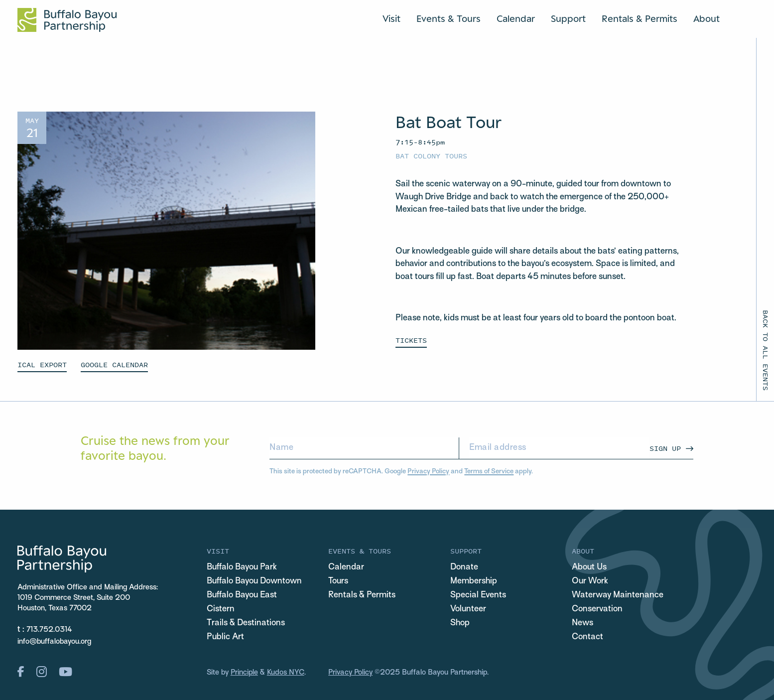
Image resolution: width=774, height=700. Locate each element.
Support (568, 18)
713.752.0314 (49, 630)
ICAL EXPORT (42, 364)
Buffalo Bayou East (242, 595)
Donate (464, 567)
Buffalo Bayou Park (242, 567)
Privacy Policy (428, 472)
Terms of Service (489, 472)
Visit (391, 18)
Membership (474, 581)
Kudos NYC (286, 673)
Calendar (516, 18)
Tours (338, 581)
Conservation (597, 609)
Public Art (225, 637)
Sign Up (665, 448)
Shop (460, 623)
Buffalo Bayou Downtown (254, 581)
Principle (244, 673)
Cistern (221, 609)
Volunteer (468, 609)
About (707, 18)
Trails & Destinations (246, 623)
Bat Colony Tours (431, 156)
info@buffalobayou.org (54, 642)
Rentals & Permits (640, 18)
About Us (589, 567)
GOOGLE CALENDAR (114, 364)
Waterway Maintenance (618, 595)
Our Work (590, 581)
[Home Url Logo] (67, 20)
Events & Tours (449, 18)
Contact (587, 637)
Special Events (478, 595)
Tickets (411, 340)
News (582, 623)
